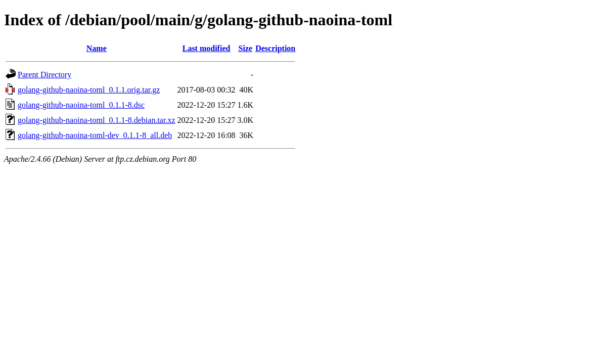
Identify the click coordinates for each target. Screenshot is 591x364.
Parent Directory (44, 75)
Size (246, 48)
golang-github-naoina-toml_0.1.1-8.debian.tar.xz (96, 120)
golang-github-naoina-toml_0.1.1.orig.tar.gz (89, 90)
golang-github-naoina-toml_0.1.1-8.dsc (81, 105)
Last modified (207, 48)
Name (97, 48)
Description (275, 48)
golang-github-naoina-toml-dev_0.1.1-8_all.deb (95, 135)
